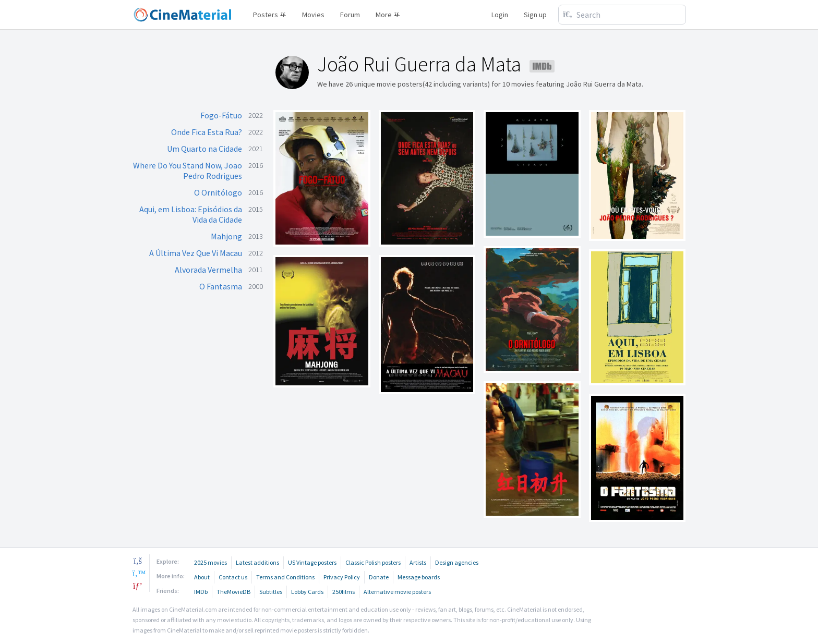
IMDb (201, 592)
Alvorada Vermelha (208, 270)
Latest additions (257, 562)
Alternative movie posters (397, 592)
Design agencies (457, 562)
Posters (270, 15)
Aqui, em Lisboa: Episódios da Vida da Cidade (191, 214)
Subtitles (271, 592)
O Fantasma (221, 286)
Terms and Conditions (285, 577)
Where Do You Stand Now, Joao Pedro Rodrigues (188, 171)
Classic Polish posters (373, 562)
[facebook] (138, 561)
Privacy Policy (342, 577)
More (388, 15)
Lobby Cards (307, 592)
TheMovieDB (233, 592)
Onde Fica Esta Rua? (207, 132)
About (202, 577)
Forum (350, 15)
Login (500, 15)
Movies (313, 15)
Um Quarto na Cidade (204, 149)
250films (344, 592)
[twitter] (138, 573)
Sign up (535, 15)
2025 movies (210, 562)
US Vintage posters (312, 562)
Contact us (233, 577)
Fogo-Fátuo (221, 115)
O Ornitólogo (218, 192)
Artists (418, 562)
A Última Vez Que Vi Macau (196, 253)
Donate (379, 577)
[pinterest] (138, 586)
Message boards (419, 577)
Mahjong (226, 236)
